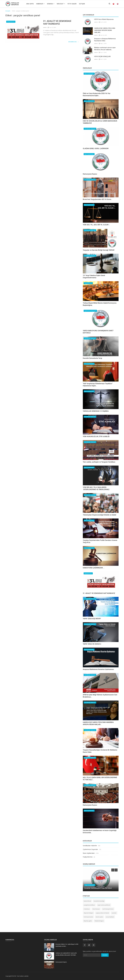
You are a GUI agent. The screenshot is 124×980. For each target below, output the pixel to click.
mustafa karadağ (99, 901)
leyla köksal (87, 901)
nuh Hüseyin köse (108, 909)
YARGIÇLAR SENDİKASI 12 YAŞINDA (96, 411)
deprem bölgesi (89, 913)
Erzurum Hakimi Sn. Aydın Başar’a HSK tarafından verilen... (67, 945)
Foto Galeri (72, 4)
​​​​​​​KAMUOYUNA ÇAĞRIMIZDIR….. (94, 568)
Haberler (40, 4)
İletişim (82, 4)
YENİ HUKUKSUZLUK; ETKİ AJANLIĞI (96, 436)
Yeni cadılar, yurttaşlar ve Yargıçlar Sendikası (99, 462)
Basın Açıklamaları (89, 74)
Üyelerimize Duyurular (90, 311)
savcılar (114, 913)
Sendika (51, 4)
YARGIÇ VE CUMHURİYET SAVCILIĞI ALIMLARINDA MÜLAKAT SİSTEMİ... (66, 954)
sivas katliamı (110, 917)
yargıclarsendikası (89, 905)
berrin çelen (99, 917)
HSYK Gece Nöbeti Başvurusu (104, 19)
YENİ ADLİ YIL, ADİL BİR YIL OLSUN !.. (96, 225)
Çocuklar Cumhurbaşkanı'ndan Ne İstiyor (98, 888)
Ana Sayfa (30, 4)
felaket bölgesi (99, 921)
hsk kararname (88, 917)
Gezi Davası (96, 909)
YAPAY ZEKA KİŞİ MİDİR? (92, 619)
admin (45, 27)
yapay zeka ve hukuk (102, 913)
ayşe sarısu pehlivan (104, 905)
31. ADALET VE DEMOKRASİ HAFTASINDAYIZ (57, 22)
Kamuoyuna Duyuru (90, 174)
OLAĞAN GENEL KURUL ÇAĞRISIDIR (96, 149)
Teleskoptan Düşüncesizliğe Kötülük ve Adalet (99, 515)
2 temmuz (87, 909)
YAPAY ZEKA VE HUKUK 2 (92, 644)
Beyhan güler (88, 921)
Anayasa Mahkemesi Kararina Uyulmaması (98, 669)
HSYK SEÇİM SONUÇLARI (102, 56)
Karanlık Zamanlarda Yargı (92, 358)
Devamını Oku (73, 42)
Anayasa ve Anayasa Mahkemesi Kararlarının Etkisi (105, 40)
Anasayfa (8, 11)
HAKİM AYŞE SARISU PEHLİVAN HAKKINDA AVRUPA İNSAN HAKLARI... (105, 30)
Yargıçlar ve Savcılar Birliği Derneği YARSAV (99, 250)
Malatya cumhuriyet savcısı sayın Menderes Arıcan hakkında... (105, 49)
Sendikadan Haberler (90, 129)
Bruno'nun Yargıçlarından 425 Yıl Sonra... (98, 199)
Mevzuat (61, 4)
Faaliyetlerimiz (11, 22)
